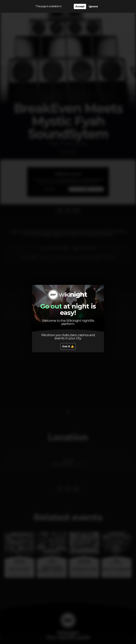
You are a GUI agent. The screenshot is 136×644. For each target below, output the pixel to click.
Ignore (93, 6)
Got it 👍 (68, 346)
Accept (80, 6)
